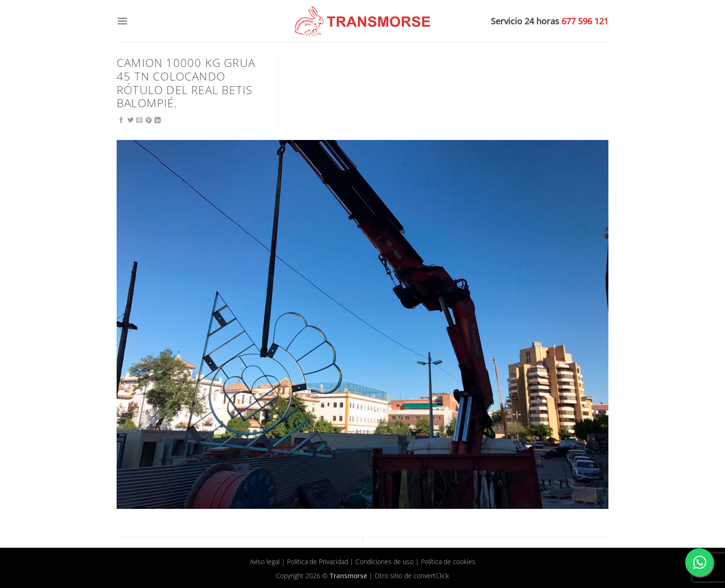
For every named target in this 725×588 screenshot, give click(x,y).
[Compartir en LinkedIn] (158, 121)
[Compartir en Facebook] (121, 121)
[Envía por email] (139, 121)
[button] (122, 21)
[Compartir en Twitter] (130, 121)
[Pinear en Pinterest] (149, 121)
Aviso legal (265, 562)
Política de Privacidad (318, 562)
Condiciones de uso (385, 562)
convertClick (431, 576)
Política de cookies (448, 562)
